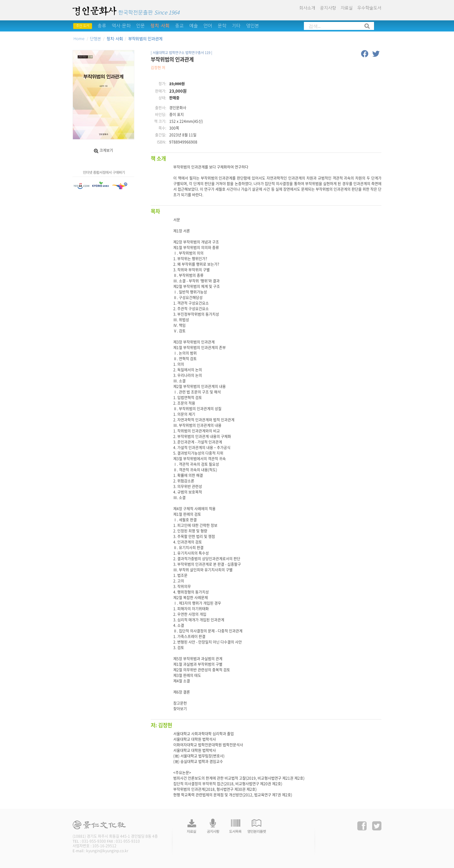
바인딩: (161, 115)
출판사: (161, 108)
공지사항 (328, 8)
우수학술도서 (369, 8)
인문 (141, 26)
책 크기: (160, 121)
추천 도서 (83, 26)
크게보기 (103, 150)
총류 (102, 26)
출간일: (161, 135)
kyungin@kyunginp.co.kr (107, 851)
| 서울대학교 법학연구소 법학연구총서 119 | (181, 53)
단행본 (95, 39)
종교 (179, 26)
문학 (222, 26)
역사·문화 (121, 26)
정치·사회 (160, 26)
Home (79, 39)
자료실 (347, 8)
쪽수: (162, 128)
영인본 (253, 26)
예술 (194, 26)
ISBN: (162, 142)
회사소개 (307, 8)
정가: (162, 84)
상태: (162, 98)
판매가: (161, 91)
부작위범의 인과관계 (145, 39)
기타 (236, 26)
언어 (208, 26)
